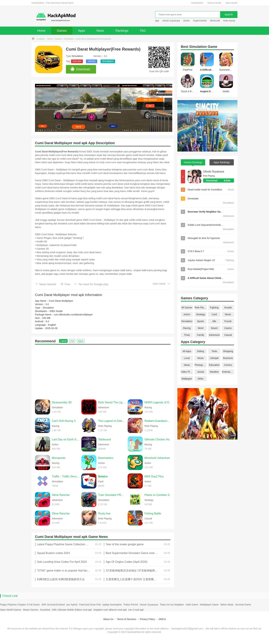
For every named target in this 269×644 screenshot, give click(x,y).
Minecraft (215, 21)
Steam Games (30, 610)
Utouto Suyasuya (214, 171)
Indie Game (192, 605)
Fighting (214, 308)
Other (200, 379)
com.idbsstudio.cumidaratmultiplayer (73, 315)
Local (187, 358)
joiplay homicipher (112, 605)
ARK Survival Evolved (53, 605)
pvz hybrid (72, 605)
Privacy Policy (147, 619)
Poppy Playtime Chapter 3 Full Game (20, 605)
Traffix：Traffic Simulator (66, 476)
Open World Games (11, 610)
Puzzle (228, 321)
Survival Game (243, 605)
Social (201, 372)
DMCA (162, 619)
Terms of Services (127, 619)
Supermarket (200, 21)
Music (228, 314)
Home (41, 31)
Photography (201, 365)
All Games (187, 308)
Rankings (122, 31)
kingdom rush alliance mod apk (110, 610)
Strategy (201, 314)
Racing (187, 328)
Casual (228, 335)
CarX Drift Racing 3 (64, 421)
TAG (143, 31)
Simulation (69, 39)
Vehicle (92, 61)
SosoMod (45, 610)
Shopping (228, 351)
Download (80, 69)
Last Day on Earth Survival (66, 439)
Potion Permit (131, 605)
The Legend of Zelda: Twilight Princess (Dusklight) (112, 421)
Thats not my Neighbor (172, 605)
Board (214, 328)
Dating (201, 351)
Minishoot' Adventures (158, 458)
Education (214, 365)
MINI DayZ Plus (154, 476)
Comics (228, 365)
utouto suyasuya (171, 21)
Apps (82, 31)
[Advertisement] (103, 370)
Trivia (187, 335)
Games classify (214, 3)
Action (187, 314)
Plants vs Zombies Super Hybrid (158, 495)
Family (200, 335)
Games (62, 31)
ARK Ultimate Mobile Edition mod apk (72, 610)
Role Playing (201, 308)
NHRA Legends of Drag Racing (158, 402)
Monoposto (59, 458)
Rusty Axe (104, 513)
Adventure (214, 335)
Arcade (228, 308)
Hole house (229, 21)
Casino (228, 328)
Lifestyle (214, 358)
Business (228, 358)
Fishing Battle (153, 513)
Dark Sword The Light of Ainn (112, 402)
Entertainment (228, 372)
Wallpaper (187, 379)
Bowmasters (106, 458)
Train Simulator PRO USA (112, 495)
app (157, 21)
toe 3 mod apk (136, 610)
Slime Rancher (61, 495)
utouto (186, 21)
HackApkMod (197, 3)
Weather (214, 372)
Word (200, 328)
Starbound (104, 439)
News (100, 31)
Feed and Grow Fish (90, 605)
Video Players (187, 372)
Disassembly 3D (62, 402)
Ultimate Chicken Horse (158, 439)
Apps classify (231, 3)
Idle (214, 321)
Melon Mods (227, 605)
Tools (214, 351)
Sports (201, 321)
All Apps (187, 351)
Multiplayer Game (209, 605)
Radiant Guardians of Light (158, 421)
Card (214, 314)
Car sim (77, 61)
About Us (108, 619)
